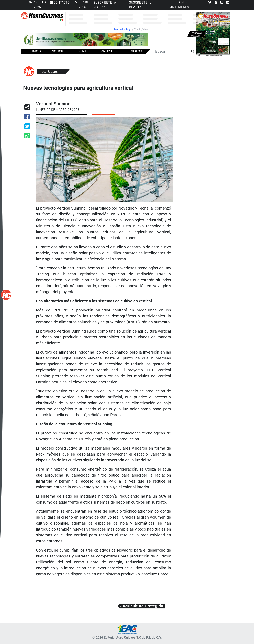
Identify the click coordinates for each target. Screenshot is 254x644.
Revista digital (196, 34)
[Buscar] (171, 51)
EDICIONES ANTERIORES (180, 5)
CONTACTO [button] (60, 3)
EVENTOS (84, 51)
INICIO (37, 51)
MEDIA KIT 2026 (82, 5)
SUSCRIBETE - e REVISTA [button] (140, 5)
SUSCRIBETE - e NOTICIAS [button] (105, 5)
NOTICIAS (59, 51)
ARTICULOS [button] (109, 51)
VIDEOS (136, 51)
